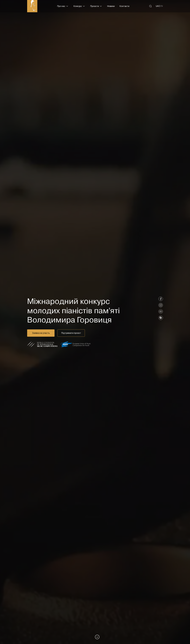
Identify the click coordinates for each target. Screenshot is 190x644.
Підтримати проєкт (71, 333)
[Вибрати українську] (157, 6)
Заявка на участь (41, 333)
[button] (63, 6)
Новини (111, 6)
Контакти (124, 6)
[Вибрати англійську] (161, 6)
